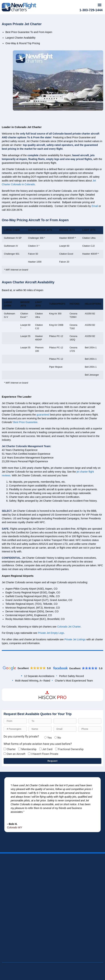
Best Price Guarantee (25, 469)
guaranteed (43, 462)
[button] (100, 5)
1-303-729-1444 (91, 10)
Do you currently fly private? (21, 737)
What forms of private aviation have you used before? (38, 744)
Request (53, 761)
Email (95, 253)
